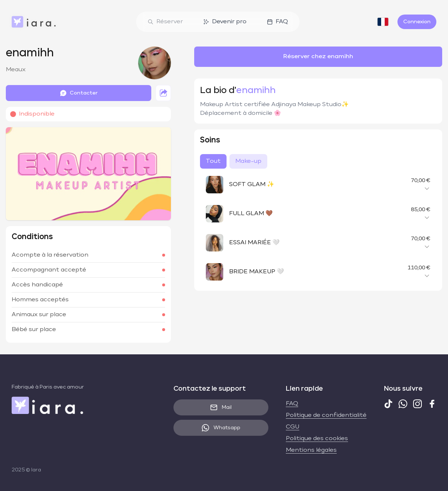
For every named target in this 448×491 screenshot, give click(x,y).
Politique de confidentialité (326, 415)
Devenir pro (225, 22)
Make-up (248, 161)
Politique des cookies (317, 439)
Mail (221, 407)
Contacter (79, 93)
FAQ (277, 22)
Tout (213, 161)
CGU (293, 427)
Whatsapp (221, 428)
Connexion (417, 22)
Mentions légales (311, 450)
